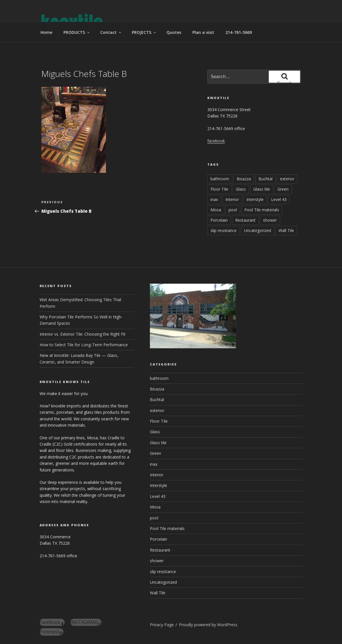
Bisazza (244, 179)
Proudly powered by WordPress (208, 625)
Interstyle (255, 199)
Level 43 (279, 199)
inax (214, 199)
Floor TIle (219, 189)
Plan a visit (203, 32)
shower (270, 220)
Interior (232, 199)
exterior (287, 179)
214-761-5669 (239, 32)
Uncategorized (258, 230)
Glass (241, 189)
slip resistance (224, 230)
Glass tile (262, 189)
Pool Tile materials (262, 210)
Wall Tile (286, 230)
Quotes (174, 32)
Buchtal (265, 179)
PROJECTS (144, 32)
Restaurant (245, 220)
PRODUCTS (77, 32)
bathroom (220, 179)
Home (46, 32)
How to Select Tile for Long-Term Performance (84, 345)
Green (283, 189)
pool (233, 210)
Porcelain (219, 220)
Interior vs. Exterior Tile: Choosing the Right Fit (83, 334)
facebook (216, 141)
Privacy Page (162, 625)
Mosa (216, 210)
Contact (111, 32)
